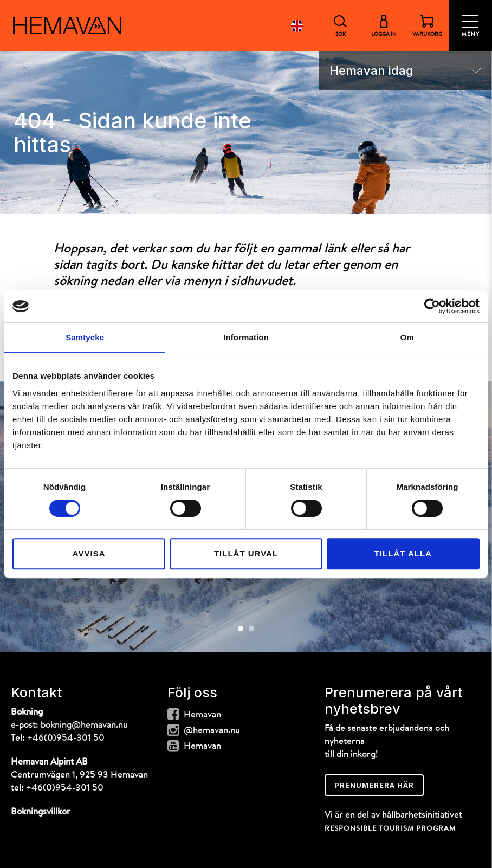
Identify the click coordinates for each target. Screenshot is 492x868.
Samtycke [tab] (85, 337)
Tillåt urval (246, 553)
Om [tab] (407, 337)
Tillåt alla (403, 553)
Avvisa (89, 553)
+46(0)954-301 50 (66, 738)
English (297, 26)
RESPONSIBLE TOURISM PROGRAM (390, 829)
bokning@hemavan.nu (84, 725)
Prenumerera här (374, 785)
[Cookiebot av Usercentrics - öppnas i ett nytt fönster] (432, 306)
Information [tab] (246, 337)
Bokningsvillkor (41, 812)
